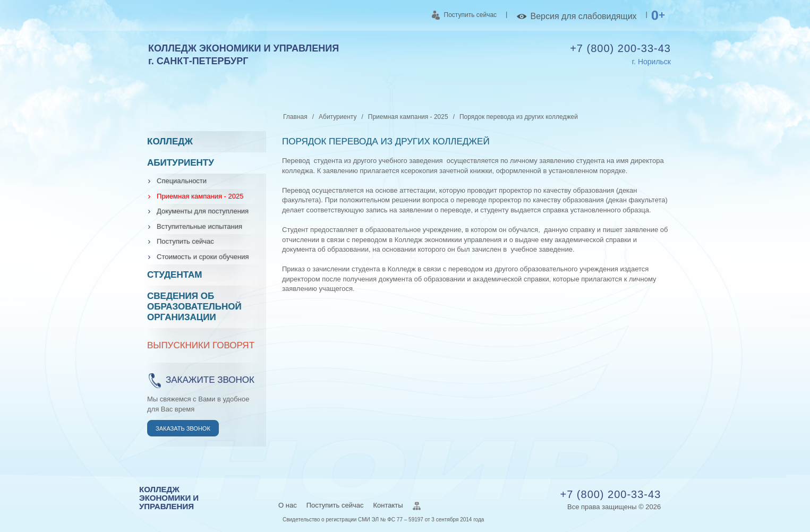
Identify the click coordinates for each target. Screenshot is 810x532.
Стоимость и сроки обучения (203, 257)
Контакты (388, 505)
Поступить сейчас (464, 15)
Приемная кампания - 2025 (200, 196)
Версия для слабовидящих (576, 16)
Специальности (182, 181)
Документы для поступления (203, 211)
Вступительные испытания (199, 226)
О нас (288, 505)
